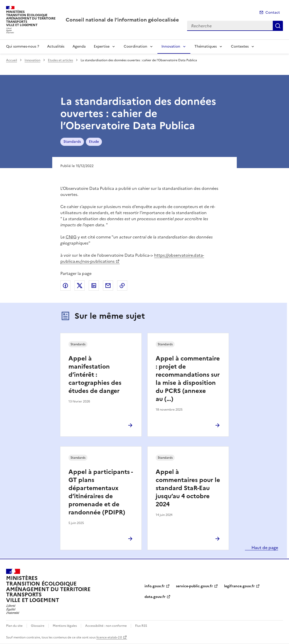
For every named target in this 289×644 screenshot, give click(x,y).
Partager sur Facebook (65, 286)
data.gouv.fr (155, 597)
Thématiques (206, 46)
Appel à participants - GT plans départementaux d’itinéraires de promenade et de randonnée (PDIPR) (101, 492)
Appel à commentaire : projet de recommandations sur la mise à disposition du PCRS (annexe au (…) (188, 379)
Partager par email (108, 286)
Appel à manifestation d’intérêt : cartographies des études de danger (95, 375)
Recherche (278, 26)
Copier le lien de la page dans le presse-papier (122, 286)
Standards (72, 142)
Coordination (136, 46)
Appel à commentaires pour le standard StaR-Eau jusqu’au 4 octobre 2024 (188, 488)
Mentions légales (65, 626)
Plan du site (14, 626)
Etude (94, 142)
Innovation (171, 46)
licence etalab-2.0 (109, 637)
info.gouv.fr (155, 586)
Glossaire (38, 626)
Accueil (12, 60)
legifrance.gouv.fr (239, 586)
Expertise (102, 46)
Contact (273, 13)
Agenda (79, 46)
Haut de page (264, 548)
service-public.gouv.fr (194, 586)
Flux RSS (141, 626)
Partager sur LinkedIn (94, 286)
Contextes (240, 46)
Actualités (56, 46)
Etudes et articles (60, 60)
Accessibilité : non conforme (106, 626)
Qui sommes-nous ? (23, 46)
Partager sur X (80, 286)
